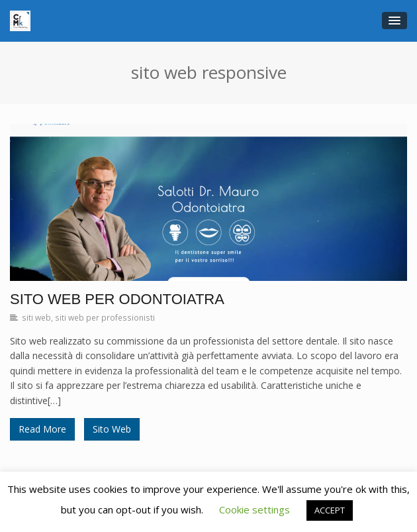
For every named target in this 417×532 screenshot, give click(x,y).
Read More (42, 429)
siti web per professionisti (105, 317)
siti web (36, 317)
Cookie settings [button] (255, 509)
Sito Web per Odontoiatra (117, 299)
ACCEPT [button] (330, 510)
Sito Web (112, 429)
